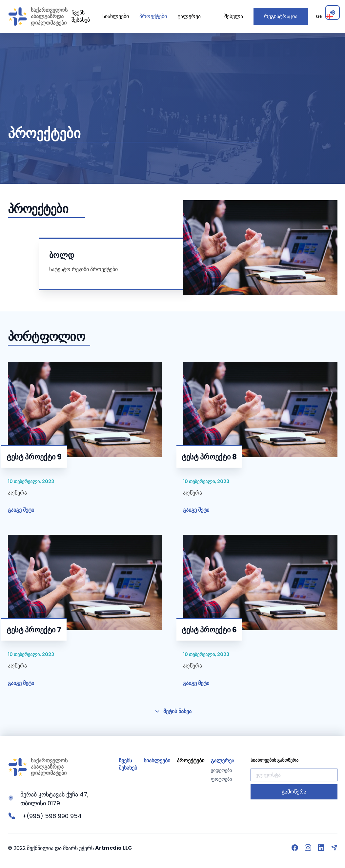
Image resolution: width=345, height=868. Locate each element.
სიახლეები (116, 16)
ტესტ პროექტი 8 (209, 457)
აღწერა (17, 493)
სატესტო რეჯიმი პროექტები (83, 269)
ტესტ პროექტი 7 (34, 630)
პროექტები (153, 16)
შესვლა (234, 16)
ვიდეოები (221, 770)
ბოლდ (62, 255)
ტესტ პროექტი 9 (34, 457)
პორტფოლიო (47, 337)
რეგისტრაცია (281, 16)
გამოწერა (294, 792)
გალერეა (189, 16)
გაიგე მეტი (21, 510)
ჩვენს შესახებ (81, 16)
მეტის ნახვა (173, 711)
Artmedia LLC (114, 848)
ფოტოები (221, 779)
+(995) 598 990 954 (52, 816)
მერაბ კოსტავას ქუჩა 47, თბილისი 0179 (54, 799)
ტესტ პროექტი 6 (209, 630)
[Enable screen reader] (333, 12)
